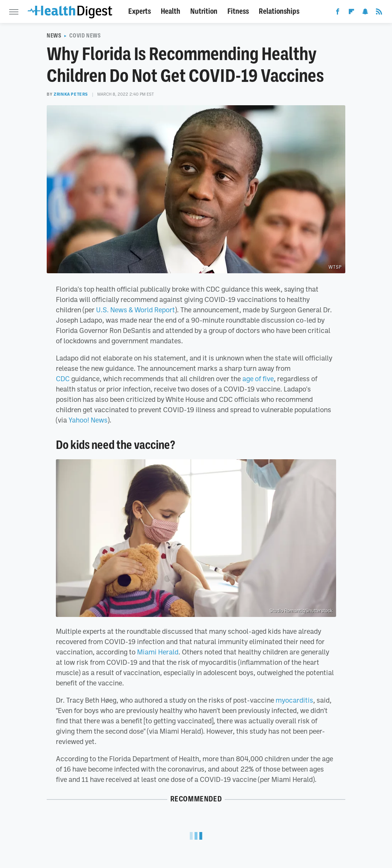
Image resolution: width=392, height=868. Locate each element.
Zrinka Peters (71, 94)
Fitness (238, 11)
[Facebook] (338, 13)
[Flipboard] (351, 13)
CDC (63, 379)
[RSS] (379, 13)
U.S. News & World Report (136, 310)
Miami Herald (158, 652)
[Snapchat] (365, 13)
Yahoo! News (88, 420)
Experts (140, 11)
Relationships (279, 11)
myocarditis (294, 700)
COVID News (85, 36)
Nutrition (204, 11)
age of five (258, 379)
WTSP (335, 267)
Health (171, 11)
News (54, 36)
